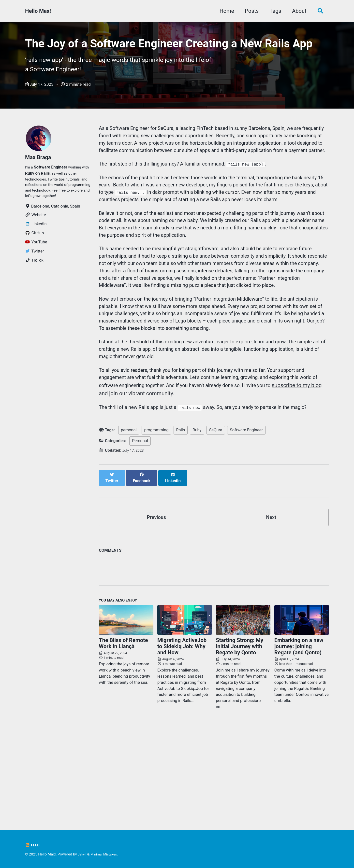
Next (271, 602)
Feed (33, 845)
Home (225, 11)
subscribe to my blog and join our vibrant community (162, 473)
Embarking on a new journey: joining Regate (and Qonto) (299, 734)
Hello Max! (38, 11)
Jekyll (82, 854)
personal (129, 520)
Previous (156, 602)
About (297, 11)
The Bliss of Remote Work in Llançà (123, 731)
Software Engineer (246, 520)
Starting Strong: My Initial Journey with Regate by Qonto (240, 734)
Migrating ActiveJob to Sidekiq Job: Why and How (182, 734)
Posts (250, 11)
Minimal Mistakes (106, 854)
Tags (273, 11)
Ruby (197, 520)
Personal (140, 530)
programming (156, 520)
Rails (181, 520)
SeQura (216, 520)
